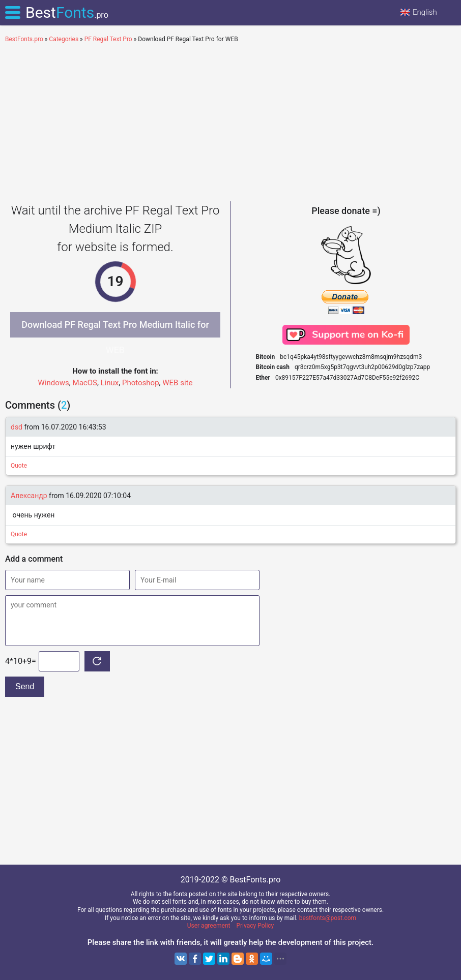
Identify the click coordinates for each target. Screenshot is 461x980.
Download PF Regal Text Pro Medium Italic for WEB (115, 328)
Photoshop (141, 383)
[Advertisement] (231, 120)
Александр (30, 496)
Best (67, 12)
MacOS (85, 383)
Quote (19, 466)
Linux (110, 383)
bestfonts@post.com (328, 918)
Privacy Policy (255, 926)
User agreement (209, 926)
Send (25, 686)
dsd (17, 427)
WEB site (177, 383)
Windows (54, 383)
